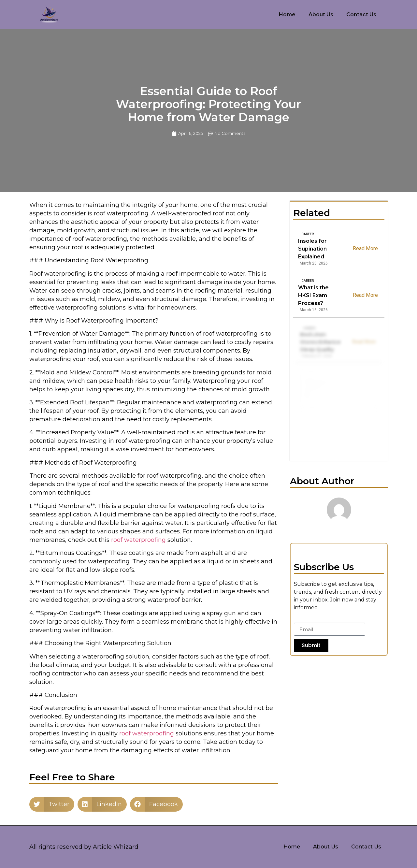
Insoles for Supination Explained (312, 249)
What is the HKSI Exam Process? (314, 295)
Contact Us (361, 14)
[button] (52, 804)
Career (308, 234)
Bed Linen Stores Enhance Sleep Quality (321, 342)
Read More (365, 248)
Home (287, 14)
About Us (321, 14)
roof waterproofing (138, 540)
